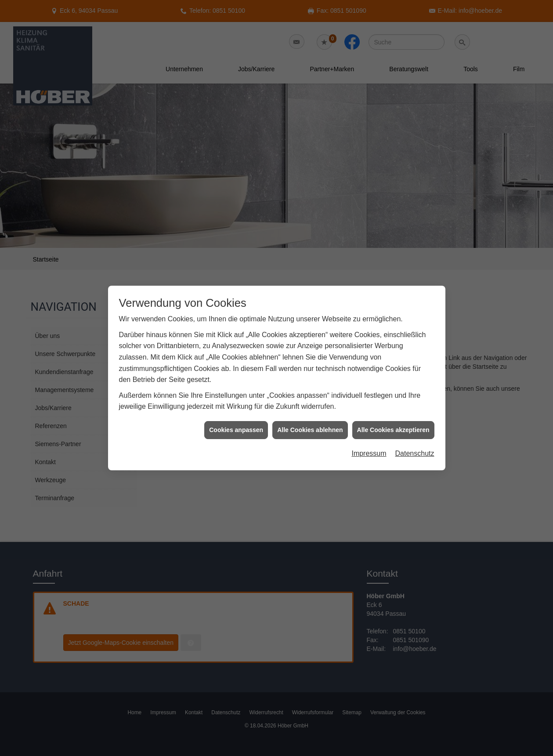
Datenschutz (415, 448)
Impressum (369, 448)
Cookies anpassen (236, 424)
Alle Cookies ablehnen (310, 424)
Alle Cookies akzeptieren (393, 424)
